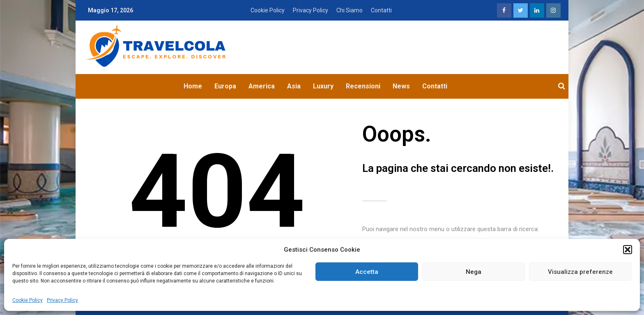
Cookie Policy (28, 300)
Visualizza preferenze (580, 272)
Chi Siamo (350, 10)
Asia (294, 86)
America (262, 86)
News (401, 86)
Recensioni (363, 86)
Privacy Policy (62, 300)
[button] (628, 250)
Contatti (381, 10)
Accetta (367, 272)
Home (193, 86)
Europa (225, 86)
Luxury (323, 86)
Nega (474, 272)
